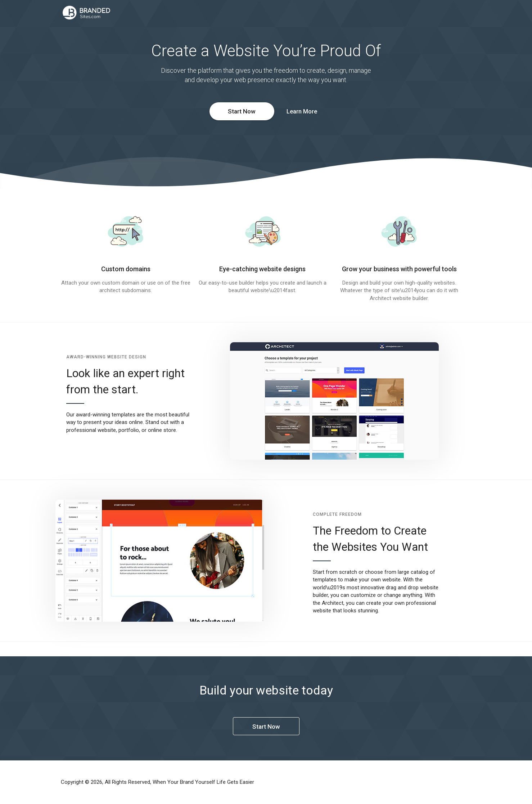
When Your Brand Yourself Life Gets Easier (203, 782)
